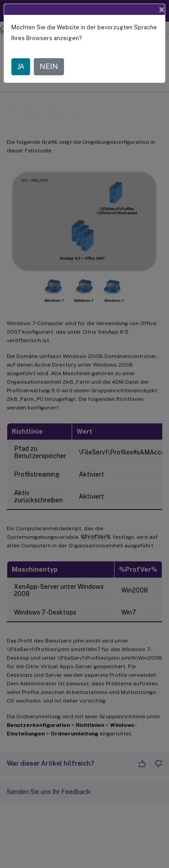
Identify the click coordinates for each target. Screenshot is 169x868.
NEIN (49, 67)
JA (21, 67)
